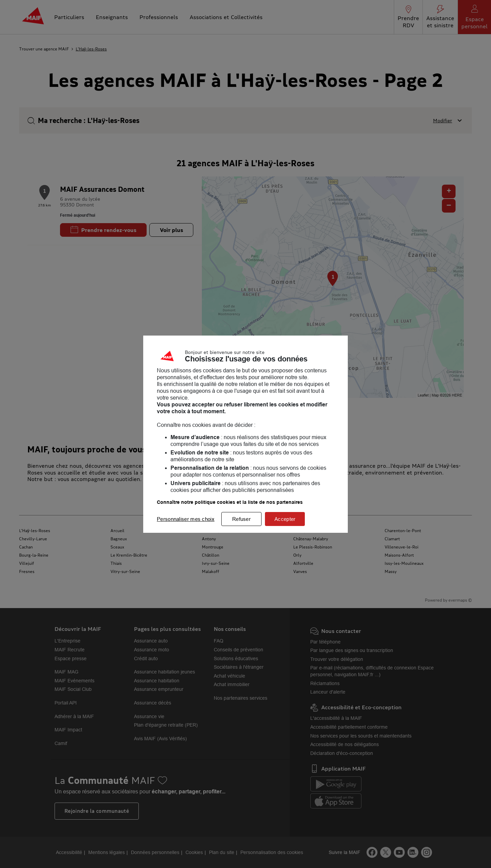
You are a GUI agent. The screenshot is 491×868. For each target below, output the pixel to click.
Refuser (241, 519)
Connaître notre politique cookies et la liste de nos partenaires (230, 502)
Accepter (285, 519)
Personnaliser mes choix (186, 519)
